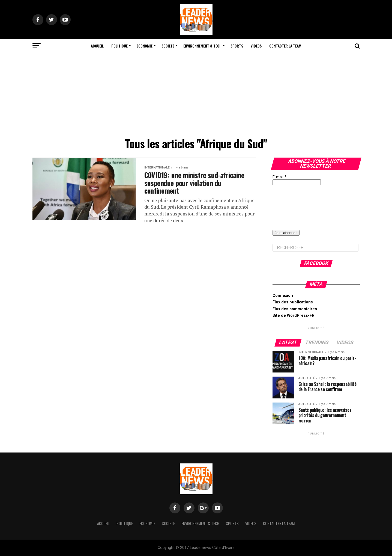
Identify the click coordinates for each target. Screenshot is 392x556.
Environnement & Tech (202, 46)
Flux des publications (293, 302)
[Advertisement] (196, 94)
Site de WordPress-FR (294, 316)
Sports (237, 46)
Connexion (283, 296)
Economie (145, 46)
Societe (168, 46)
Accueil (97, 46)
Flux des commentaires (295, 309)
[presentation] (295, 205)
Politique (119, 46)
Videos (256, 46)
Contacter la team (285, 46)
